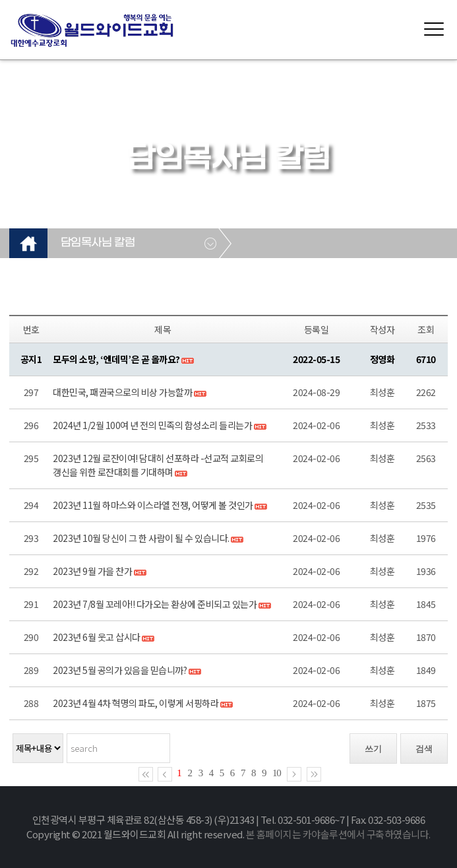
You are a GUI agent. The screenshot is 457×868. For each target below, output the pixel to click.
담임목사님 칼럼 (98, 243)
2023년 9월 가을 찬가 (92, 571)
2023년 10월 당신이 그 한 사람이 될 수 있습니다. (141, 538)
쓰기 (373, 749)
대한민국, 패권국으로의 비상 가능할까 (122, 392)
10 (277, 773)
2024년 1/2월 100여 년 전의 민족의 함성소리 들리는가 (152, 425)
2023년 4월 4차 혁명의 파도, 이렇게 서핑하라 (136, 703)
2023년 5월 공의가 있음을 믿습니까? (120, 670)
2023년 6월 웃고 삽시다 (97, 637)
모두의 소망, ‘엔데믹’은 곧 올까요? (116, 359)
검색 (424, 749)
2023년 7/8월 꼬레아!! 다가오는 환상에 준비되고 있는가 (155, 604)
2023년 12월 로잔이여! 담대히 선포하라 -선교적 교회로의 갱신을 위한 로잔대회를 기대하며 (158, 465)
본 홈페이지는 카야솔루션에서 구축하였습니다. (338, 834)
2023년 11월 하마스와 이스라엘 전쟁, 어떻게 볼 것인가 (153, 505)
